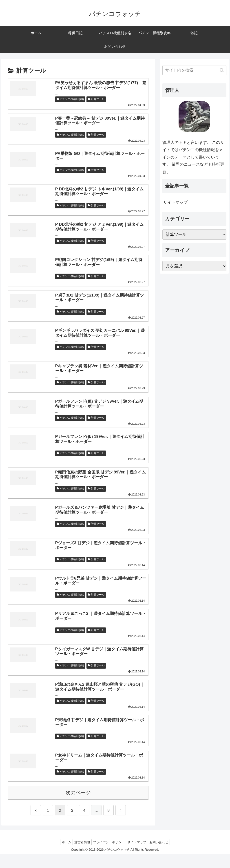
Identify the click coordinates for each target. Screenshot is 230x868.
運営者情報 (80, 856)
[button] (222, 70)
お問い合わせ (162, 856)
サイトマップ (175, 202)
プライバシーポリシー (109, 856)
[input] (194, 70)
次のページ (78, 806)
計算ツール (96, 100)
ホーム (63, 856)
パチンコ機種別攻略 (70, 100)
